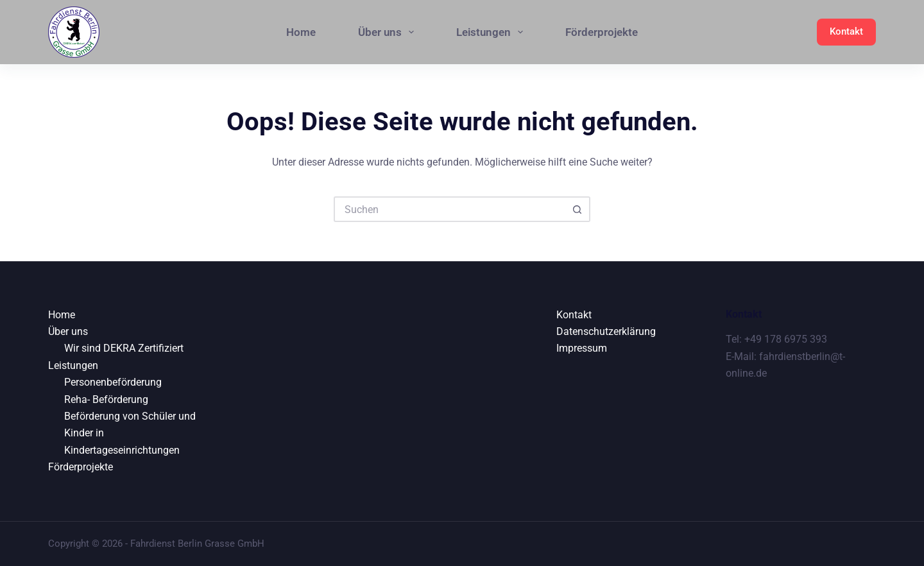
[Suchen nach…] (449, 209)
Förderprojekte (602, 32)
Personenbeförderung (113, 382)
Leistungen (492, 32)
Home (301, 32)
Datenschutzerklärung (606, 331)
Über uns (389, 32)
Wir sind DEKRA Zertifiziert (124, 348)
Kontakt (846, 31)
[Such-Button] (577, 209)
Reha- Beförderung (106, 399)
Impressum (582, 348)
